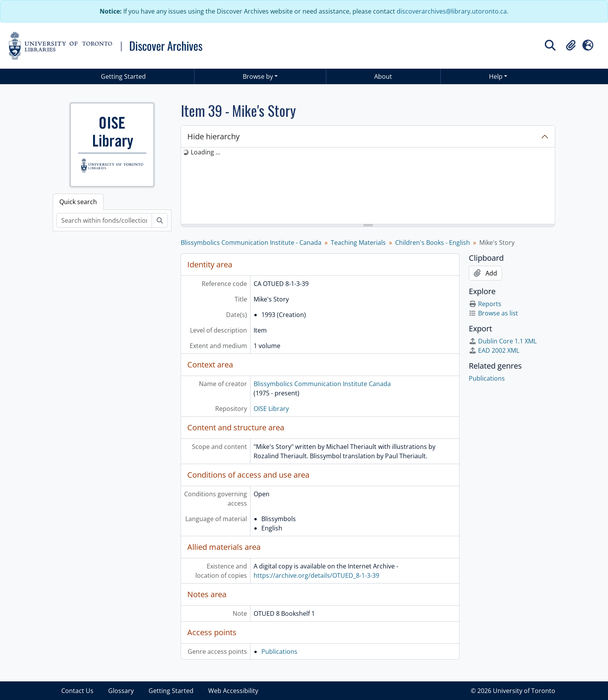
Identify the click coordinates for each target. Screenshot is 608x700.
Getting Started (123, 76)
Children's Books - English (433, 243)
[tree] (368, 186)
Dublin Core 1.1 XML (503, 341)
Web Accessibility (233, 691)
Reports (485, 304)
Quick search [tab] (78, 202)
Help (496, 76)
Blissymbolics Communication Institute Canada (322, 384)
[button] (571, 45)
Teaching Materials (358, 243)
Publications (279, 651)
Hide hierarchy (213, 136)
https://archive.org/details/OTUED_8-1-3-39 (316, 575)
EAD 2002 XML (494, 350)
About (383, 76)
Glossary (121, 691)
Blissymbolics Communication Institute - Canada (251, 243)
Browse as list (493, 313)
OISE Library (271, 409)
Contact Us (77, 691)
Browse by (258, 76)
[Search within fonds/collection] (104, 220)
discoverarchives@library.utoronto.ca (452, 11)
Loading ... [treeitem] (206, 152)
